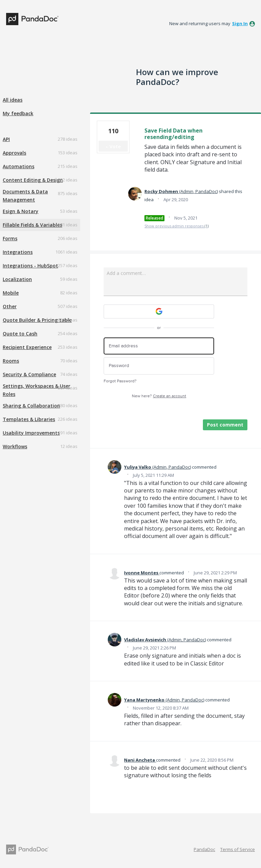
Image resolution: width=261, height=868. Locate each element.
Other (10, 306)
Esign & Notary (21, 211)
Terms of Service (238, 849)
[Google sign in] (159, 311)
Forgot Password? (120, 381)
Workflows (15, 446)
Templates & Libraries (29, 419)
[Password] (159, 366)
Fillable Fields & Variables (32, 225)
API (6, 139)
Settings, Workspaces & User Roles (37, 390)
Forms (10, 238)
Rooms (11, 361)
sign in (240, 23)
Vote (115, 146)
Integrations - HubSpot (30, 266)
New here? (159, 396)
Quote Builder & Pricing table (37, 320)
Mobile (11, 293)
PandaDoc (204, 849)
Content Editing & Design (33, 180)
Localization (17, 279)
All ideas (13, 100)
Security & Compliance (29, 374)
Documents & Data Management (25, 196)
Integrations (18, 252)
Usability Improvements (31, 433)
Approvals (14, 153)
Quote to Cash (20, 334)
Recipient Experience (27, 347)
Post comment (225, 425)
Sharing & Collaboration (31, 406)
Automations (19, 166)
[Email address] (159, 346)
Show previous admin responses (177, 226)
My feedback (18, 113)
